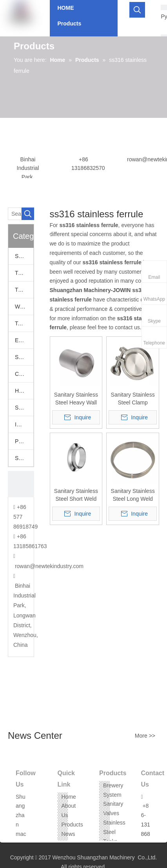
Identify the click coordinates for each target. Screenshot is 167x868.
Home (69, 797)
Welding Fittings (24, 307)
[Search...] (15, 214)
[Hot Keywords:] (137, 10)
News (68, 834)
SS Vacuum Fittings (24, 357)
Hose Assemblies (24, 391)
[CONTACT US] (21, 484)
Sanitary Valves (24, 256)
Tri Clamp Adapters (24, 273)
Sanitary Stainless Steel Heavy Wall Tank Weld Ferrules (76, 399)
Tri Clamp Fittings (24, 290)
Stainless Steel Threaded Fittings (24, 458)
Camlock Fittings (24, 374)
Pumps (24, 441)
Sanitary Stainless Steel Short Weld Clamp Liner (76, 495)
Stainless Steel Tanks (114, 832)
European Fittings (24, 340)
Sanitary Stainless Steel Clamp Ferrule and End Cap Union (133, 399)
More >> (145, 736)
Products (72, 825)
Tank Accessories (24, 323)
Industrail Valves (24, 424)
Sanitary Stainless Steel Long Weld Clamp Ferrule (133, 495)
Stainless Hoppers (24, 408)
